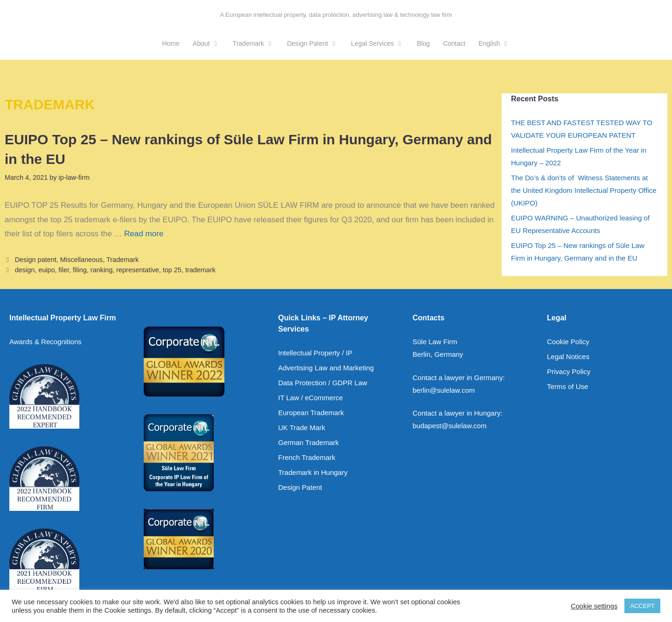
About (210, 43)
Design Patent (316, 43)
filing (80, 270)
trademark (200, 270)
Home (171, 43)
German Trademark (308, 442)
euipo (46, 270)
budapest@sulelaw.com (450, 426)
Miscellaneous (81, 260)
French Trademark (307, 457)
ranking (101, 270)
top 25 (172, 270)
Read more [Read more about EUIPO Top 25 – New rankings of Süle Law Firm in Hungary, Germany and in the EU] (144, 234)
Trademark (257, 43)
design (25, 270)
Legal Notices (568, 357)
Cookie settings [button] (594, 606)
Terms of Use (567, 386)
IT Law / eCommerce (311, 398)
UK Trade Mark (302, 428)
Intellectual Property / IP (315, 353)
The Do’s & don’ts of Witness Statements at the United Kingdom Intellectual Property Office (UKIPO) (584, 190)
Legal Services (381, 43)
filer (64, 270)
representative (138, 270)
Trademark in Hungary (313, 472)
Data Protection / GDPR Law (323, 383)
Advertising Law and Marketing (326, 368)
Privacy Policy (569, 371)
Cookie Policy (568, 342)
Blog (423, 43)
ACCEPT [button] (642, 606)
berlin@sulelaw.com (444, 390)
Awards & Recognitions (45, 342)
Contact (454, 43)
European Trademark (311, 413)
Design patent (36, 260)
